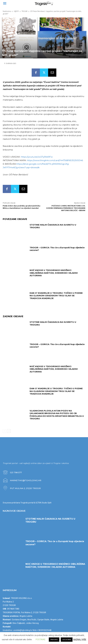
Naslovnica (7, 11)
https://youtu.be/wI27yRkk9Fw (37, 157)
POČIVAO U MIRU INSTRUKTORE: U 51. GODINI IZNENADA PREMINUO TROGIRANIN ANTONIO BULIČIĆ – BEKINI (66, 208)
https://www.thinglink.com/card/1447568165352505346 (55, 160)
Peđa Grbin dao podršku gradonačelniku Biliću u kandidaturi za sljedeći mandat (22, 207)
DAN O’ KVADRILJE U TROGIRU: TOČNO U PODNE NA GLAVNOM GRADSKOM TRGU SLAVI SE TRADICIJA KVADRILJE (56, 296)
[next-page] (9, 431)
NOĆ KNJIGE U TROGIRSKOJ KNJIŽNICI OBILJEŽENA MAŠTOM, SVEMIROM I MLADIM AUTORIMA (54, 273)
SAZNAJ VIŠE (80, 639)
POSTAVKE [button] (41, 639)
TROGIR (24, 11)
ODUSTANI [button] (67, 640)
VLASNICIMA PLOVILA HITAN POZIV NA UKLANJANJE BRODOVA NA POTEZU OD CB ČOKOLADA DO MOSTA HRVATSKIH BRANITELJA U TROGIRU (57, 415)
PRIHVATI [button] (54, 640)
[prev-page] (4, 431)
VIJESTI (16, 11)
